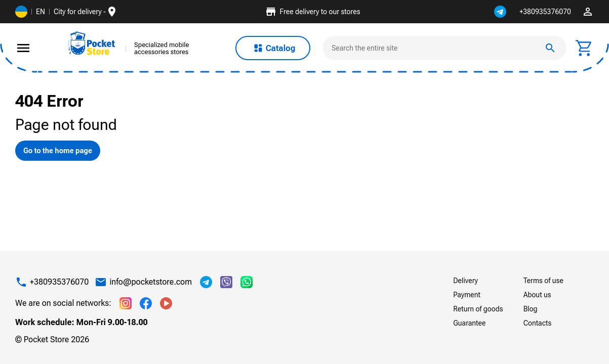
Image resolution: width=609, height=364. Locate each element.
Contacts (538, 323)
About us (537, 295)
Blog (531, 309)
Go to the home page (58, 151)
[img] (92, 43)
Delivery (465, 281)
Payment (467, 295)
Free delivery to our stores (313, 12)
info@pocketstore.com (151, 282)
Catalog (273, 48)
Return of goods (478, 309)
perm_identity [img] (588, 12)
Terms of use (543, 281)
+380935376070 (545, 12)
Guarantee (469, 323)
